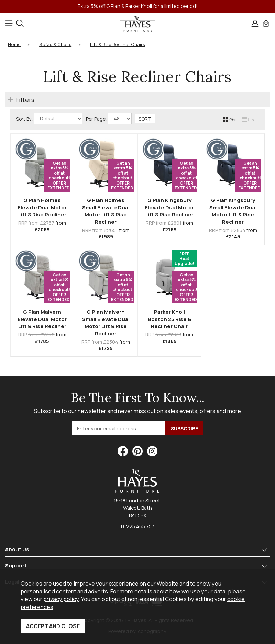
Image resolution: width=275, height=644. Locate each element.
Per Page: (109, 119)
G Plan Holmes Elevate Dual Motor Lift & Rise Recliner (42, 207)
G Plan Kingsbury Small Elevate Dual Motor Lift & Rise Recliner (233, 211)
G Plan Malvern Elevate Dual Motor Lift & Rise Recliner (42, 319)
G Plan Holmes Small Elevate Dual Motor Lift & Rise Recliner (106, 211)
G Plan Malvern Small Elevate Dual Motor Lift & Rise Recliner (106, 323)
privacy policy (61, 599)
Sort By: (49, 119)
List (249, 119)
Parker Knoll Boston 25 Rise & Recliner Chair (169, 319)
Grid (231, 119)
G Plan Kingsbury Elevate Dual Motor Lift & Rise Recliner (169, 207)
